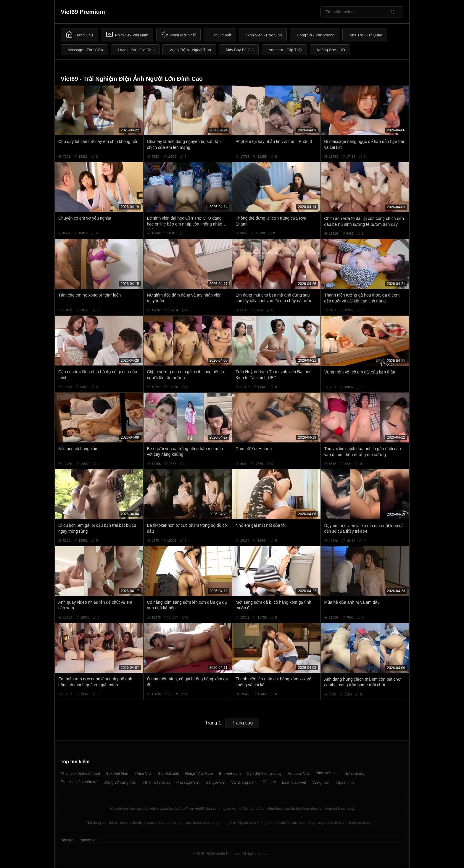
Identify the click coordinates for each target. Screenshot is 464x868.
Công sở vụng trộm (121, 782)
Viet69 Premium (83, 12)
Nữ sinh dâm (356, 773)
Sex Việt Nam (118, 773)
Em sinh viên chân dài (79, 782)
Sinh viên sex (327, 773)
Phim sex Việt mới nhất (80, 773)
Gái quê (269, 782)
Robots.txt (87, 840)
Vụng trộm (321, 782)
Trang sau (242, 723)
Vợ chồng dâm (244, 782)
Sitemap (67, 840)
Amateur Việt (299, 773)
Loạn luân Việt (294, 782)
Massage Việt (188, 782)
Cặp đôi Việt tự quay (264, 773)
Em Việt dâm (230, 773)
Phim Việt (143, 773)
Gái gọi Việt (215, 782)
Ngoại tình (345, 782)
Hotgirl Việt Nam (199, 773)
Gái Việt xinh (168, 773)
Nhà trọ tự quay (157, 782)
